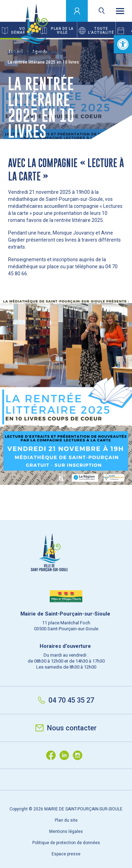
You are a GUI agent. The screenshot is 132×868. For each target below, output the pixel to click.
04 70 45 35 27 (66, 700)
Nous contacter (66, 728)
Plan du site (66, 820)
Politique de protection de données (66, 843)
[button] (123, 44)
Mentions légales (66, 831)
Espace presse (66, 854)
